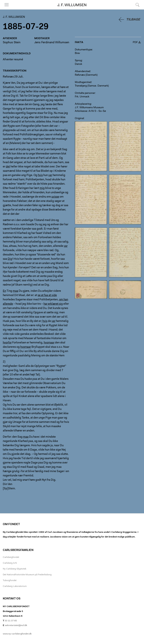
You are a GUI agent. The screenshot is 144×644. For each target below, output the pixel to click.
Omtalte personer (85, 93)
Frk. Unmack (82, 97)
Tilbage (133, 20)
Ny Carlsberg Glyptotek (15, 569)
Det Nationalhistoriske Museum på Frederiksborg (27, 575)
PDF (135, 43)
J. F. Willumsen (72, 5)
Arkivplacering (83, 104)
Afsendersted (82, 72)
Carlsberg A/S (10, 563)
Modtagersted (83, 82)
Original (79, 119)
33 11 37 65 (11, 621)
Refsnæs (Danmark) (86, 75)
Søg (137, 5)
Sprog (78, 61)
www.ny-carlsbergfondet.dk (17, 634)
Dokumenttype (83, 50)
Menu (7, 5)
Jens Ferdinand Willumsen (52, 43)
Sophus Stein (12, 43)
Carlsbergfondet (11, 557)
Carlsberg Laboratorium (15, 586)
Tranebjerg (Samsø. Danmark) (92, 86)
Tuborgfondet (10, 581)
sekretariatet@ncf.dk (16, 625)
